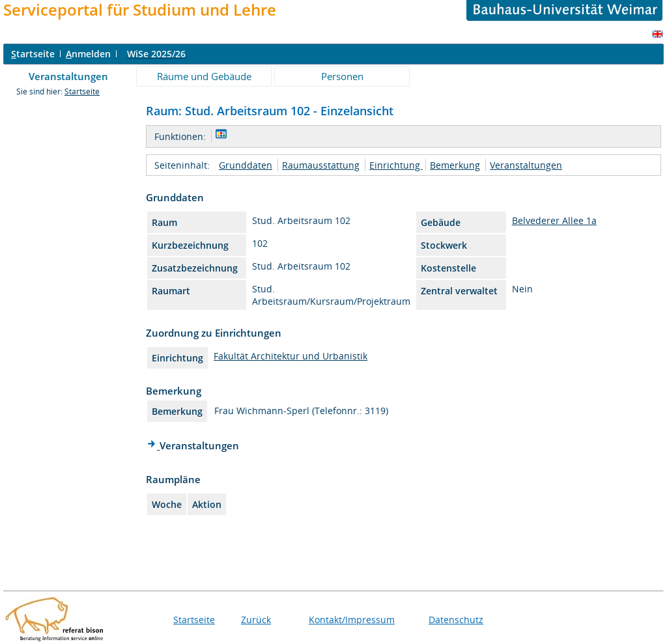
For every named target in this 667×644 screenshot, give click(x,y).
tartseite (33, 54)
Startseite (82, 91)
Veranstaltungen (68, 76)
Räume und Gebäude (204, 76)
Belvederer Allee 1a (554, 220)
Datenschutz (456, 620)
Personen (342, 76)
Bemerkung (455, 165)
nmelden (88, 54)
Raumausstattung (321, 165)
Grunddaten (246, 165)
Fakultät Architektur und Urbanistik (291, 356)
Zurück (256, 620)
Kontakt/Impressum (352, 620)
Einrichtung (396, 165)
